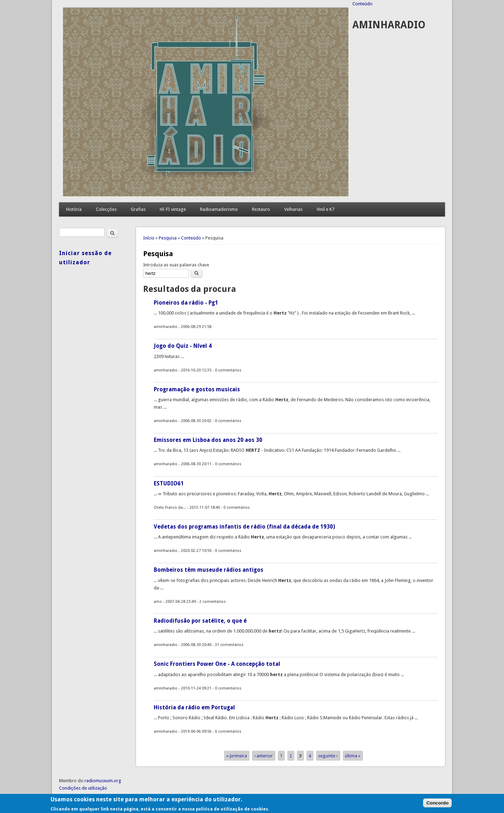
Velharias (293, 209)
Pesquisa (168, 238)
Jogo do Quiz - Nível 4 (183, 346)
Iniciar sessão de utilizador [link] (85, 258)
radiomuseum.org (103, 781)
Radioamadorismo (219, 209)
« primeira (237, 756)
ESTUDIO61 (169, 483)
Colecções (106, 209)
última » (353, 756)
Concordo (437, 805)
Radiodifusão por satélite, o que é (200, 621)
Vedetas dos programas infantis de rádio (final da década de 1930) (244, 527)
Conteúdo (362, 4)
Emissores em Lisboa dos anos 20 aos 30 (208, 440)
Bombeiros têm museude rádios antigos (209, 570)
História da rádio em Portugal (194, 707)
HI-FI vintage (173, 209)
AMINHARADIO (389, 25)
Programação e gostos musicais (197, 389)
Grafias (138, 209)
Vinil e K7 (326, 209)
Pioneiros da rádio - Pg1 (186, 303)
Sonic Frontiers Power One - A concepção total (217, 664)
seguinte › (328, 756)
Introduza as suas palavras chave (176, 265)
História (74, 209)
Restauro (261, 209)
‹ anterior (263, 756)
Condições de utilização (83, 788)
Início (149, 238)
